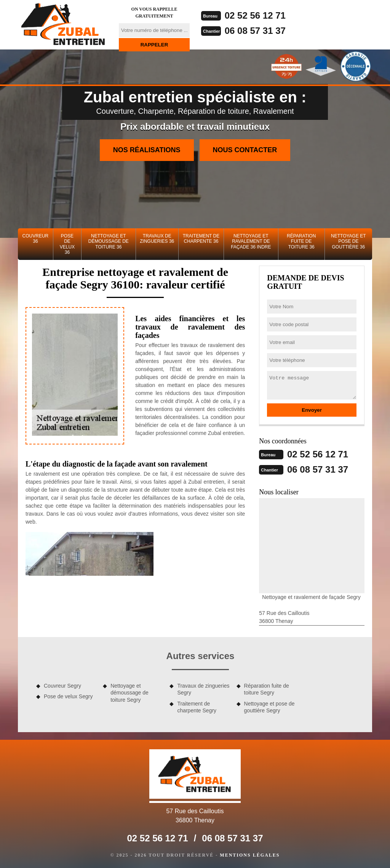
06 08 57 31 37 (255, 31)
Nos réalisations (147, 150)
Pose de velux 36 (67, 244)
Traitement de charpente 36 (201, 239)
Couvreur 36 (36, 239)
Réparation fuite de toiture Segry (267, 689)
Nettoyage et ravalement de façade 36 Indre (251, 241)
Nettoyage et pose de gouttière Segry (269, 707)
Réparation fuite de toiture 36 (301, 241)
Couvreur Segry (62, 686)
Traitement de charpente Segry (197, 707)
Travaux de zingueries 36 (157, 239)
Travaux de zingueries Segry (203, 689)
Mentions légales (250, 855)
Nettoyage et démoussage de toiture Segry (129, 693)
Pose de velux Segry (68, 696)
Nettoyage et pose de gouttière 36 (348, 241)
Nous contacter (245, 150)
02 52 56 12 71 (255, 15)
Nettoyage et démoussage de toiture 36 (109, 241)
